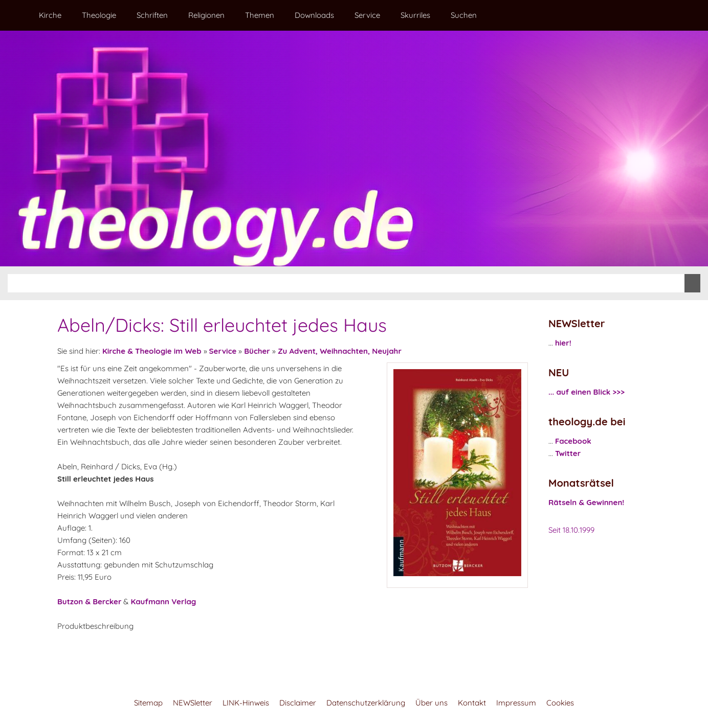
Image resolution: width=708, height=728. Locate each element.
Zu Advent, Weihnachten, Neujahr (340, 351)
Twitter (568, 453)
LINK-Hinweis (246, 703)
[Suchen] (346, 283)
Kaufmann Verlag (163, 601)
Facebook (573, 441)
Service (223, 351)
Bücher (257, 351)
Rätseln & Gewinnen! (586, 502)
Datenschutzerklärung (366, 703)
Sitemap (148, 703)
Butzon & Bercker (89, 601)
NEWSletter (193, 703)
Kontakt (472, 703)
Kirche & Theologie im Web (152, 351)
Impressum (516, 703)
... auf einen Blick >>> (587, 392)
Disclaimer (298, 703)
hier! (563, 343)
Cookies (560, 703)
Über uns (432, 703)
